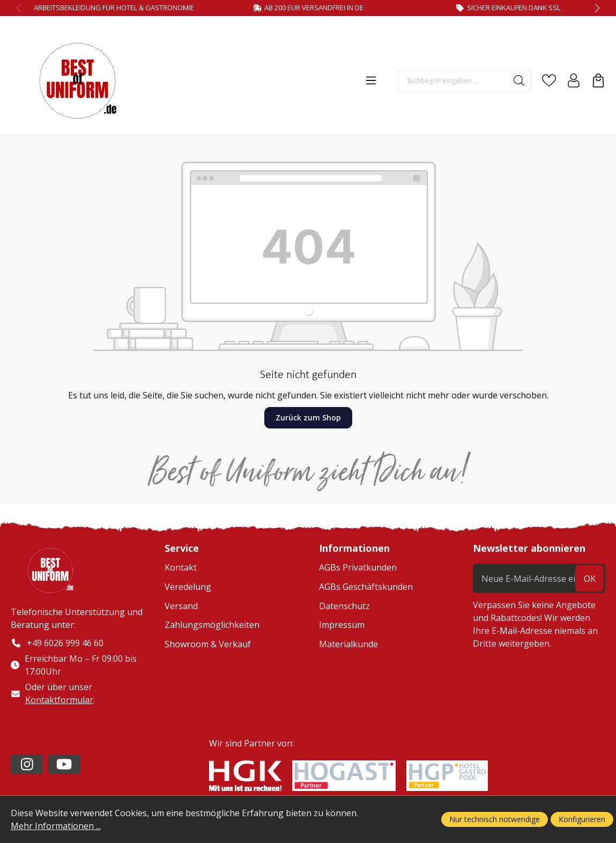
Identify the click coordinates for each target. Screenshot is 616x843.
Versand (181, 606)
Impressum (342, 625)
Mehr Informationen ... (56, 826)
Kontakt (181, 567)
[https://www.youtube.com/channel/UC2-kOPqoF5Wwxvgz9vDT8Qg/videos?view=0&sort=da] (64, 764)
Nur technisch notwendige (495, 819)
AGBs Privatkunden (358, 567)
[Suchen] (519, 80)
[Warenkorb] (598, 80)
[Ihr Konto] (574, 80)
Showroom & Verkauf (208, 644)
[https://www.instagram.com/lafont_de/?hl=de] (27, 764)
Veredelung (188, 587)
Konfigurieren (582, 819)
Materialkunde (348, 644)
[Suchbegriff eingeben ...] (453, 80)
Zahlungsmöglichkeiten (212, 625)
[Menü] (371, 80)
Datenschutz (344, 606)
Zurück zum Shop (308, 417)
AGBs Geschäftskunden (366, 587)
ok (590, 579)
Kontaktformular (59, 700)
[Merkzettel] (549, 80)
